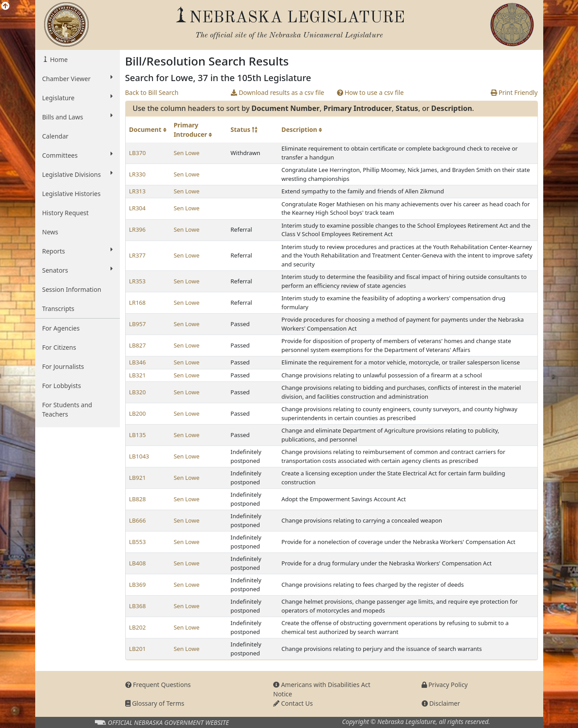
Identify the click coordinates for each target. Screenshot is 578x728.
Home (58, 59)
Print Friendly (514, 92)
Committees (78, 155)
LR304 (137, 208)
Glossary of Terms (155, 703)
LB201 (138, 649)
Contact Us (293, 703)
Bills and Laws (78, 117)
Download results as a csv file (277, 92)
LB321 (138, 375)
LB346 (138, 362)
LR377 (137, 255)
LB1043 (139, 456)
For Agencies (61, 328)
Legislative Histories (72, 194)
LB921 (138, 478)
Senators (78, 270)
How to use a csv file (371, 92)
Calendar (55, 136)
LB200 (138, 413)
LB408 (138, 563)
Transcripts (58, 309)
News (50, 232)
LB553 (138, 542)
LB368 (138, 606)
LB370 (138, 153)
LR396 (137, 229)
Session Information (72, 289)
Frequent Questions (158, 685)
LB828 (138, 499)
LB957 (138, 324)
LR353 (137, 281)
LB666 (138, 520)
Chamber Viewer (78, 78)
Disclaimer (441, 703)
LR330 (137, 174)
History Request (66, 213)
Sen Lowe (187, 153)
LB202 (138, 627)
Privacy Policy (445, 685)
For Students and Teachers (67, 409)
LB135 (138, 435)
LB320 (138, 392)
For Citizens (59, 347)
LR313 (137, 191)
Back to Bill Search (152, 92)
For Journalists (63, 366)
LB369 (138, 585)
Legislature (78, 98)
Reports (78, 251)
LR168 (137, 303)
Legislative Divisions (78, 174)
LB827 (138, 345)
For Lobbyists (62, 386)
